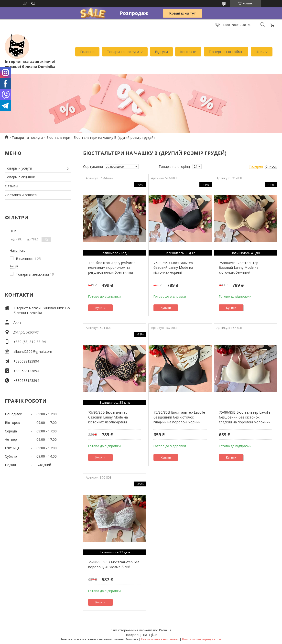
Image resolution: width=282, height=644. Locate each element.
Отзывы (11, 186)
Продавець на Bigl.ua (141, 635)
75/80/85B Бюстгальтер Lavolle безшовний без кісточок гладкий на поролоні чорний (179, 417)
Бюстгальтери (58, 137)
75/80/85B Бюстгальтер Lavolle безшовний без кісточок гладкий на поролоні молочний (245, 417)
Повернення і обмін (226, 52)
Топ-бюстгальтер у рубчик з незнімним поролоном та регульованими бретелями (112, 268)
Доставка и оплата (21, 195)
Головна (87, 52)
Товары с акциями (20, 177)
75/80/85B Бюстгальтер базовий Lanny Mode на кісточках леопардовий (108, 417)
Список (271, 166)
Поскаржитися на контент (160, 639)
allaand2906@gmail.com (33, 351)
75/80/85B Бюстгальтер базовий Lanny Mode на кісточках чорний (173, 268)
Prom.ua (165, 630)
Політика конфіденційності (201, 639)
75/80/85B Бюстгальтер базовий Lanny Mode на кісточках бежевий (239, 268)
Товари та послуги (123, 52)
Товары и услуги (18, 168)
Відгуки (161, 52)
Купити (100, 308)
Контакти (188, 52)
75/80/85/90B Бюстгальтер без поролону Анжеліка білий (114, 564)
